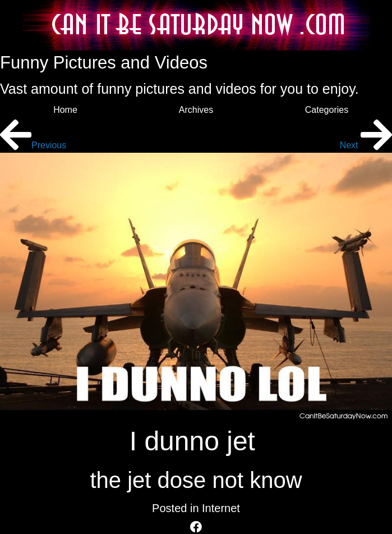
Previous (33, 145)
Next (366, 145)
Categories (327, 110)
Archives (196, 110)
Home (65, 110)
